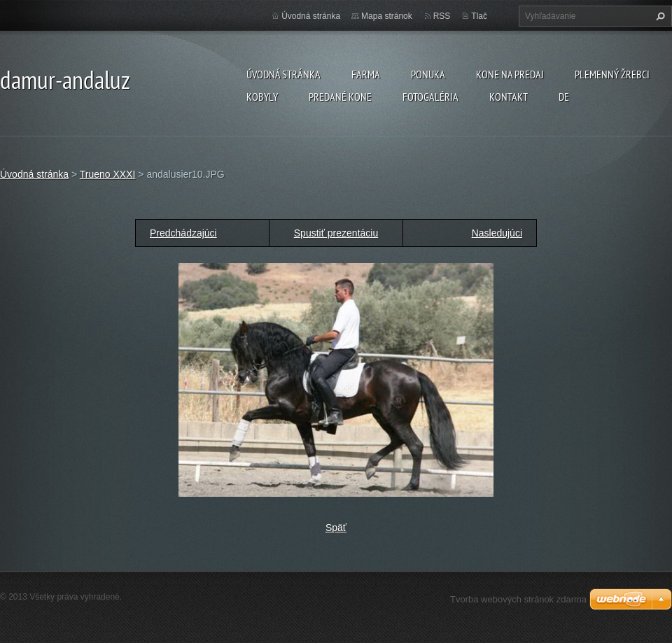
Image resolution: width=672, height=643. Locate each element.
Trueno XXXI (108, 174)
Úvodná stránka (283, 74)
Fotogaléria (430, 97)
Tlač (479, 16)
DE (564, 97)
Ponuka (428, 74)
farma (366, 74)
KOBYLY (262, 97)
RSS (442, 16)
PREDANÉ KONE (340, 97)
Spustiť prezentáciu (336, 233)
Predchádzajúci (183, 233)
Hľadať (659, 16)
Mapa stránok (387, 16)
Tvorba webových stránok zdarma (518, 599)
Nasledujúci (497, 233)
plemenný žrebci (612, 74)
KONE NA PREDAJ (510, 74)
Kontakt (509, 97)
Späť (336, 528)
